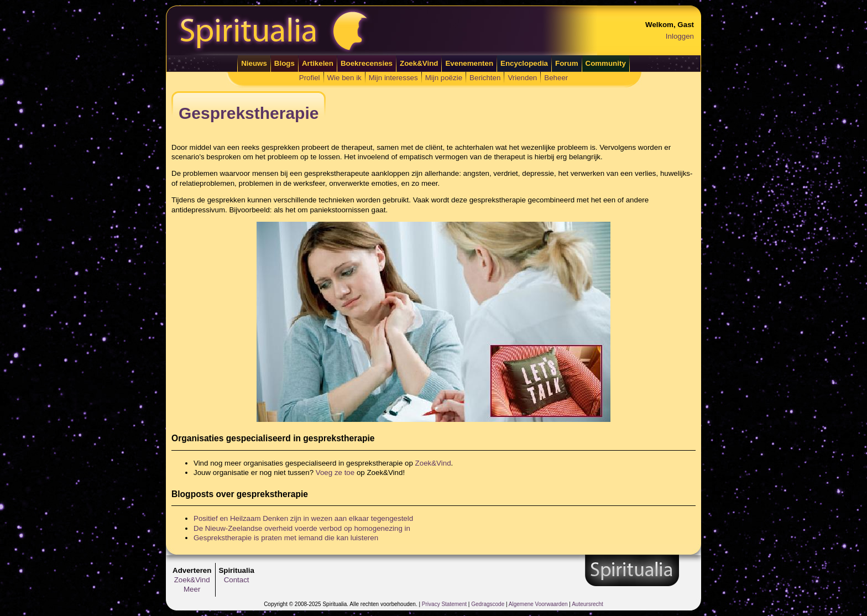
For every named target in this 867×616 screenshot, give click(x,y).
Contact (237, 580)
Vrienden (522, 78)
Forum (566, 63)
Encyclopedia (524, 63)
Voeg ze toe (335, 473)
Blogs (284, 63)
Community (606, 63)
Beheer (556, 78)
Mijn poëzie (444, 78)
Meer (192, 589)
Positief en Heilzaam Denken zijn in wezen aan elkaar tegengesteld (303, 518)
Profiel (310, 78)
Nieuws (254, 63)
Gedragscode (488, 604)
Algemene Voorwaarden (538, 604)
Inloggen (680, 36)
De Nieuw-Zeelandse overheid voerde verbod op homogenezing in (302, 528)
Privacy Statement (444, 604)
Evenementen (469, 63)
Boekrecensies (367, 63)
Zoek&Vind (419, 63)
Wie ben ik (344, 78)
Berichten (485, 78)
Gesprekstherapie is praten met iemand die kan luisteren (286, 538)
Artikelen (318, 63)
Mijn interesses (393, 78)
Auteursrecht (587, 604)
